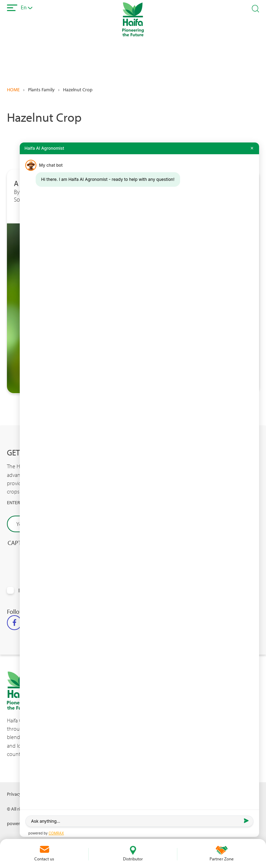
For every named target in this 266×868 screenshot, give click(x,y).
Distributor (133, 859)
